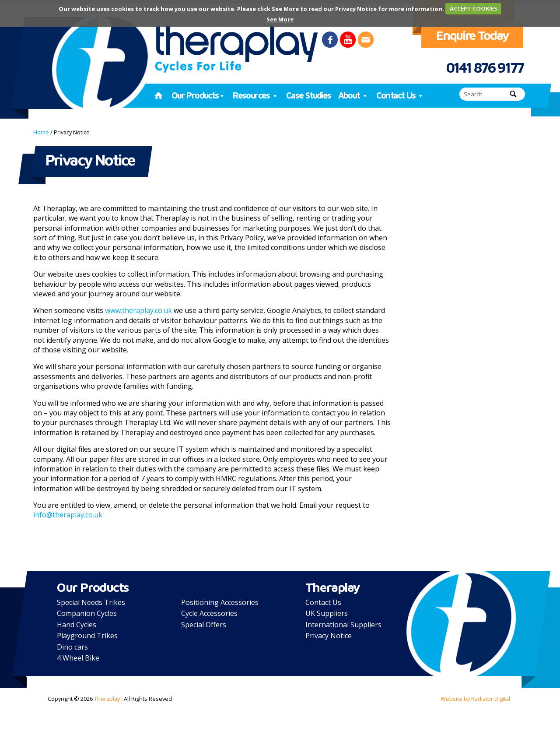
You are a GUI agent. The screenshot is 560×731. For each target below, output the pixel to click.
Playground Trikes (87, 636)
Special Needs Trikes (91, 602)
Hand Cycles (77, 625)
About (354, 95)
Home (41, 132)
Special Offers (204, 625)
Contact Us (401, 95)
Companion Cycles (87, 613)
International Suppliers (343, 625)
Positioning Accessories (220, 602)
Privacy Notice (329, 636)
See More (280, 19)
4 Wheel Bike (78, 658)
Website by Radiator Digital (475, 699)
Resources (256, 95)
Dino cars (72, 647)
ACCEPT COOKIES (474, 8)
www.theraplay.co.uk (138, 310)
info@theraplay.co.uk (68, 515)
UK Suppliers (327, 613)
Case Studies (309, 95)
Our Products (199, 95)
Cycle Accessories (209, 613)
